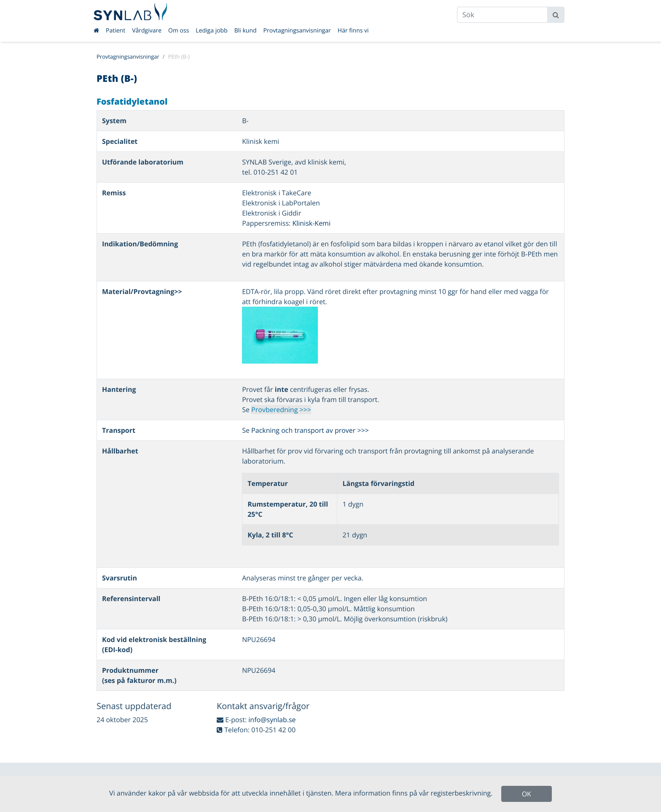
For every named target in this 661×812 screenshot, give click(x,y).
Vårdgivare (147, 31)
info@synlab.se (272, 720)
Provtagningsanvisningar (297, 31)
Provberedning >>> (281, 410)
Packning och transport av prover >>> (310, 430)
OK (527, 794)
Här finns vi (353, 31)
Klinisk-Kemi (311, 223)
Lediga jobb (211, 31)
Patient (116, 31)
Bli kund (246, 31)
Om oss (179, 31)
